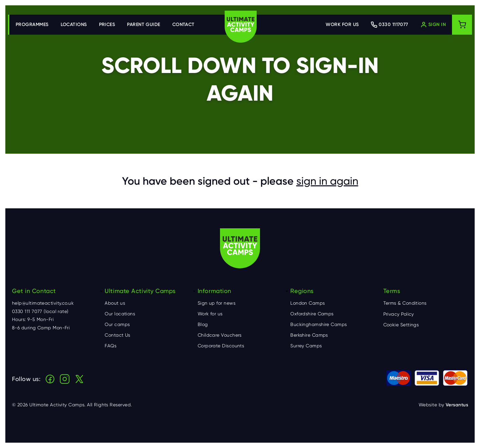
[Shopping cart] (462, 25)
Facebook (50, 379)
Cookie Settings (401, 325)
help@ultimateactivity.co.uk (43, 303)
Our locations (120, 314)
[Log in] (433, 25)
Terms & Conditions (405, 303)
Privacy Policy (399, 314)
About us (115, 303)
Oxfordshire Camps (312, 314)
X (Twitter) (79, 379)
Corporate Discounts (221, 346)
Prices (107, 24)
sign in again (327, 181)
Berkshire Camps (309, 335)
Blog (203, 324)
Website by (443, 405)
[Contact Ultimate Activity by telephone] (389, 25)
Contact (183, 24)
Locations (74, 24)
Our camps (117, 324)
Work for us (342, 24)
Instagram (65, 379)
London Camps (307, 303)
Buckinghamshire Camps (318, 324)
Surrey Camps (306, 346)
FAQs (110, 346)
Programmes (32, 24)
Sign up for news (216, 303)
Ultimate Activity (241, 27)
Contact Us (117, 335)
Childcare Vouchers (220, 335)
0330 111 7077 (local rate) (40, 311)
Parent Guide (143, 24)
